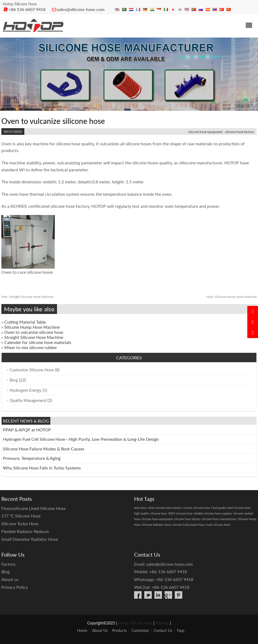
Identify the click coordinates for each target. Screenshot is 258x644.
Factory (8, 564)
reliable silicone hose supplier (213, 513)
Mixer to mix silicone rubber (31, 347)
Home (82, 630)
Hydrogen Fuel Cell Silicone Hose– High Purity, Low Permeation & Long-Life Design (81, 439)
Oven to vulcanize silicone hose (34, 332)
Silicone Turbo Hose (20, 523)
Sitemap (162, 623)
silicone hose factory (240, 132)
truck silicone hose (218, 525)
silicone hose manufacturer (219, 519)
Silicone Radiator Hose (156, 525)
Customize (140, 630)
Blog (14, 380)
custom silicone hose (197, 508)
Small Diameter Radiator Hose (30, 539)
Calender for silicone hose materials (38, 342)
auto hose (140, 508)
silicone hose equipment (205, 132)
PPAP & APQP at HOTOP (27, 430)
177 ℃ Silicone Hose (21, 516)
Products (119, 630)
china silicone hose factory (165, 508)
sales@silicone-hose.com (81, 9)
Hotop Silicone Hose (135, 623)
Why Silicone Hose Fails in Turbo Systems (42, 468)
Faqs (181, 630)
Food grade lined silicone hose (231, 508)
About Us (100, 630)
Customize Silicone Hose (32, 370)
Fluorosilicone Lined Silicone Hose (33, 508)
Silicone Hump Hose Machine (232, 297)
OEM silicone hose (180, 513)
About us (10, 579)
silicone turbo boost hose (188, 525)
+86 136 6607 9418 (27, 9)
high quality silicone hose (151, 513)
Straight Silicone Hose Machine (27, 297)
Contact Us (163, 630)
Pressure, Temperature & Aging (32, 458)
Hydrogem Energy (26, 390)
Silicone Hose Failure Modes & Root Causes (44, 449)
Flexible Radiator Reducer (25, 531)
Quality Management (28, 400)
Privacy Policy (15, 587)
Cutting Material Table (25, 322)
